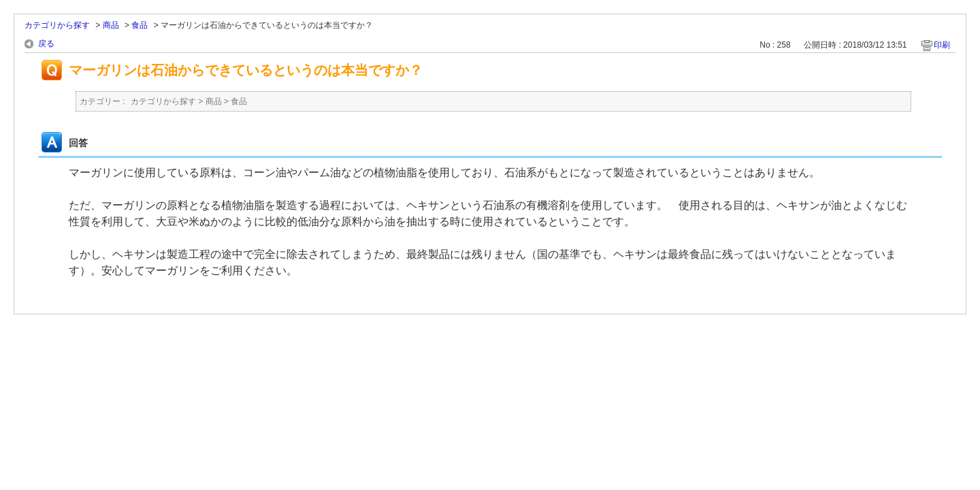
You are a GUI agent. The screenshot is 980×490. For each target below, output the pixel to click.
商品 (111, 25)
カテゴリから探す (57, 25)
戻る (46, 44)
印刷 (942, 45)
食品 (140, 25)
